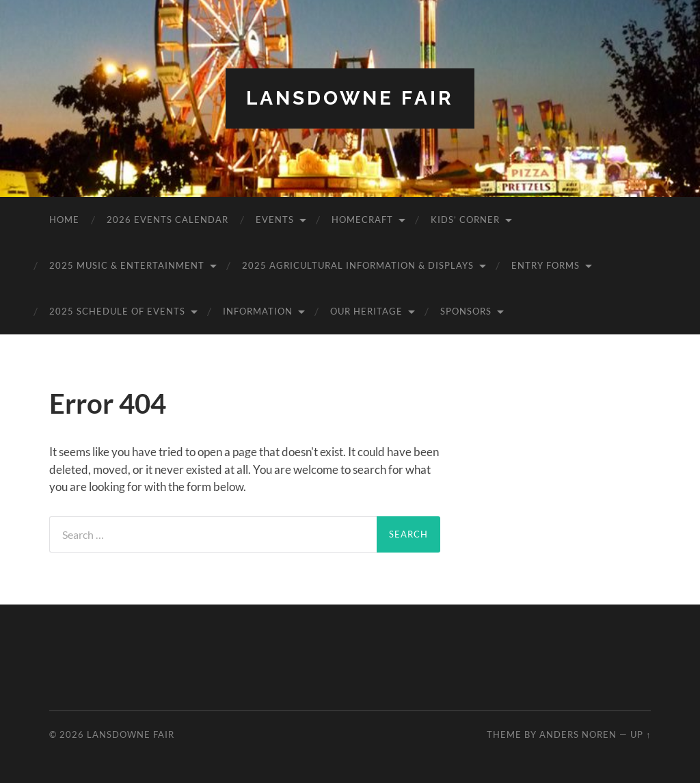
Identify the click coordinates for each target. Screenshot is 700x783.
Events (275, 220)
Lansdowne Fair (350, 98)
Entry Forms (546, 265)
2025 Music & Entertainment (127, 265)
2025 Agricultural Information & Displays (358, 265)
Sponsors (466, 311)
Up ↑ (641, 734)
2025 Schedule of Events (117, 311)
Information (258, 311)
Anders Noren (578, 734)
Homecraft (362, 220)
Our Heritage (366, 311)
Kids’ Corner (465, 220)
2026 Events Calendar (167, 220)
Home (64, 220)
